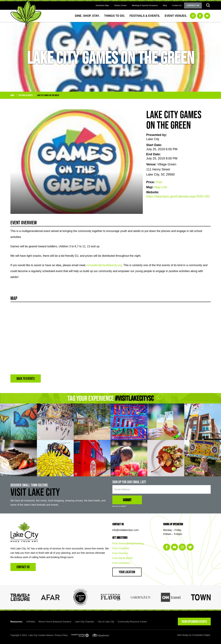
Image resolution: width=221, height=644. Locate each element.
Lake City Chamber (84, 622)
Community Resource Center (132, 622)
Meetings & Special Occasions (145, 5)
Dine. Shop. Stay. (87, 16)
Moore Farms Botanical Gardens (55, 622)
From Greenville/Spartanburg (128, 543)
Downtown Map (102, 5)
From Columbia (121, 548)
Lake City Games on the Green (48, 95)
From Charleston (121, 563)
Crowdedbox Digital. (201, 635)
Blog (165, 5)
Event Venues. (176, 16)
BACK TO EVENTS (26, 378)
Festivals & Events (26, 95)
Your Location (127, 572)
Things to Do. (115, 16)
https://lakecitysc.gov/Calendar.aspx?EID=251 (178, 196)
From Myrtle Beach (123, 558)
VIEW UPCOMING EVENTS (194, 622)
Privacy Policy (61, 635)
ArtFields (31, 622)
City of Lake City (106, 622)
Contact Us (177, 5)
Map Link (161, 187)
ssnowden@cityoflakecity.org (104, 265)
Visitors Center (120, 5)
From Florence (120, 553)
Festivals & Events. (145, 16)
